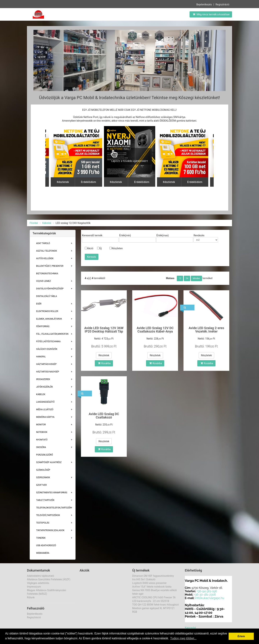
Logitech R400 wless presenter (149, 583)
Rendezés (199, 235)
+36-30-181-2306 (205, 595)
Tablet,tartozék (45, 500)
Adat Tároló (43, 243)
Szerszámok (43, 477)
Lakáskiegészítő (45, 402)
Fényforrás (43, 326)
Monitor (41, 425)
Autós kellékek (45, 258)
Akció (89, 248)
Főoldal (34, 223)
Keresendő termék (92, 235)
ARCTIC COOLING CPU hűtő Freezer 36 (154, 597)
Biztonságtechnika (47, 274)
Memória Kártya (45, 417)
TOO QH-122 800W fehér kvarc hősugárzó (155, 605)
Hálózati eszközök (47, 349)
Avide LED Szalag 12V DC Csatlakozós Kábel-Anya (155, 330)
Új (99, 248)
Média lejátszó (45, 409)
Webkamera (43, 553)
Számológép (43, 470)
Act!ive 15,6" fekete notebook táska (152, 587)
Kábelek (47, 223)
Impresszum (34, 587)
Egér (39, 304)
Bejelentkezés (204, 4)
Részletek (104, 355)
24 (187, 278)
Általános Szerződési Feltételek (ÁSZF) (49, 579)
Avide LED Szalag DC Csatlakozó (104, 416)
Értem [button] (241, 636)
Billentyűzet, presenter (50, 266)
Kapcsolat (190, 628)
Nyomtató (42, 440)
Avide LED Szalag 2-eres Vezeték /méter (206, 330)
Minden (196, 278)
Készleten (116, 248)
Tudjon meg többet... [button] (183, 638)
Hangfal (41, 357)
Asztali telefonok (47, 251)
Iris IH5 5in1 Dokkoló (144, 579)
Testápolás (43, 523)
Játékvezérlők (45, 387)
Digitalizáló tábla (46, 296)
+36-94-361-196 (207, 591)
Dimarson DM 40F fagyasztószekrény (153, 576)
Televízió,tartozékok (48, 515)
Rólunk (31, 597)
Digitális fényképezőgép (50, 289)
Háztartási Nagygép (48, 372)
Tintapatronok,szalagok (50, 530)
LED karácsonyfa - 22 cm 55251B (151, 601)
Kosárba (104, 363)
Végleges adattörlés (38, 583)
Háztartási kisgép (46, 364)
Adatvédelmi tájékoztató (41, 576)
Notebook (42, 432)
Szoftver (41, 485)
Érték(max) (163, 235)
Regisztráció (222, 4)
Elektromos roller (47, 311)
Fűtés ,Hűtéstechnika (48, 342)
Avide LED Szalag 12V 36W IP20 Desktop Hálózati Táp (104, 330)
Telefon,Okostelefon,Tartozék (54, 508)
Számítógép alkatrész (49, 462)
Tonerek (41, 538)
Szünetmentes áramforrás (52, 493)
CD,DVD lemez (43, 281)
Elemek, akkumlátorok (49, 319)
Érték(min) (125, 235)
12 (180, 278)
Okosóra (41, 447)
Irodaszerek (43, 379)
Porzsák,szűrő (45, 455)
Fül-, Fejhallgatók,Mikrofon (52, 334)
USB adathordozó (46, 545)
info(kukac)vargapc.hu (210, 598)
